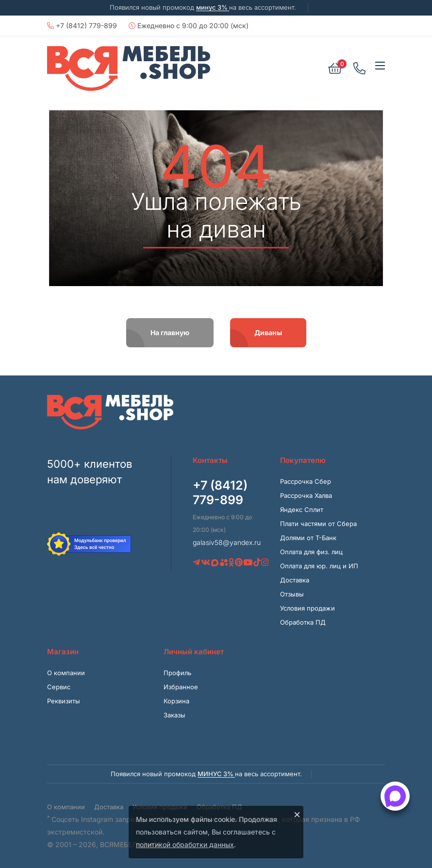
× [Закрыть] (297, 814)
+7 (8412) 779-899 (82, 26)
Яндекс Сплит (302, 510)
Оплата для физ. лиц (311, 552)
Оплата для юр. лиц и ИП (319, 566)
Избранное (181, 687)
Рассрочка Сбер (306, 481)
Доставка (295, 580)
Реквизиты (64, 701)
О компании (66, 673)
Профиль (177, 673)
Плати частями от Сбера (318, 524)
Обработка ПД (303, 622)
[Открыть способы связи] (395, 796)
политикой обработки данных (185, 844)
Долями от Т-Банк (308, 538)
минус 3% (213, 7)
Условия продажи (307, 608)
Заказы (174, 715)
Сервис (59, 687)
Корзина (176, 701)
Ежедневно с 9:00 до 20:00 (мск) (189, 26)
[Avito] (224, 562)
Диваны (268, 332)
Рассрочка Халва (306, 495)
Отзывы (292, 594)
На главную (170, 332)
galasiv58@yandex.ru (227, 542)
